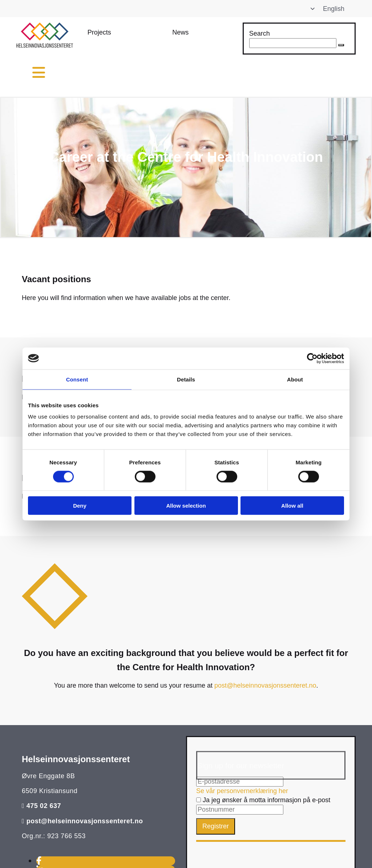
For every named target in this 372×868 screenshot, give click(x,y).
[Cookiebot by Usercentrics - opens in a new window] (312, 358)
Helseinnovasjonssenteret (76, 759)
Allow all (292, 506)
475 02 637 (44, 806)
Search (260, 33)
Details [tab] (186, 379)
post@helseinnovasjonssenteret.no (265, 685)
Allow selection (186, 506)
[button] (99, 33)
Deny (80, 506)
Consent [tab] (77, 379)
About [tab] (295, 379)
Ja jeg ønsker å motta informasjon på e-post (263, 800)
